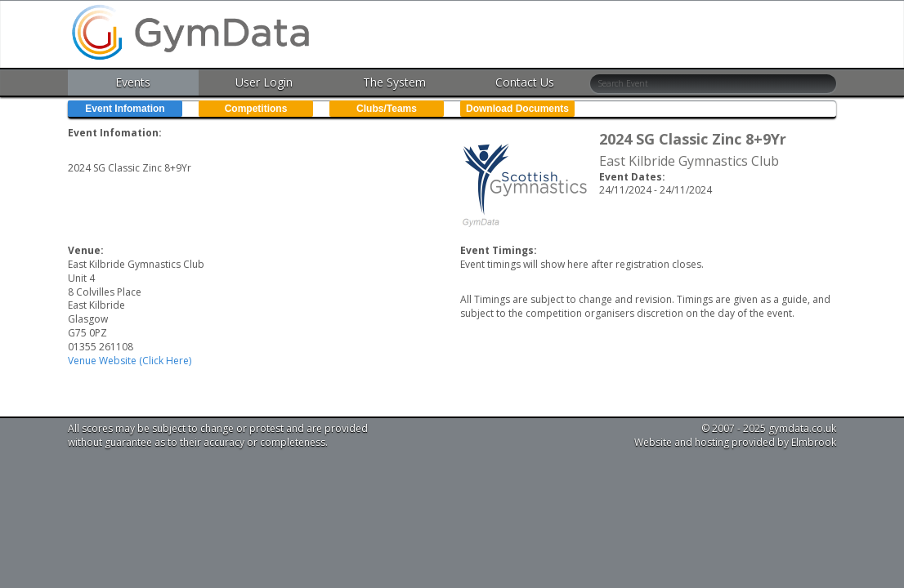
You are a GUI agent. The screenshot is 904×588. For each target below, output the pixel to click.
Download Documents (517, 109)
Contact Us (525, 82)
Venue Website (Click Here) (130, 361)
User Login (264, 82)
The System (394, 82)
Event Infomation (125, 109)
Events (133, 82)
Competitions (256, 109)
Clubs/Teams (387, 109)
